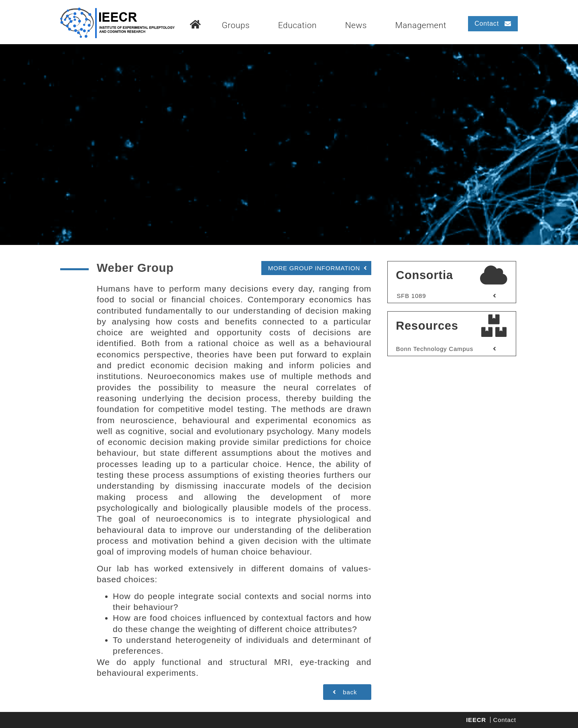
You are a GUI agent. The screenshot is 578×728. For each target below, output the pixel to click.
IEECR (476, 720)
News (356, 25)
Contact (505, 720)
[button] (493, 24)
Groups (236, 25)
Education (297, 25)
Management (421, 25)
